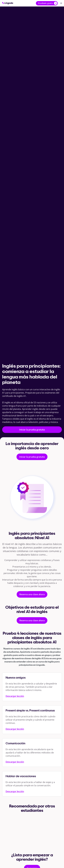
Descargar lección (15, 696)
